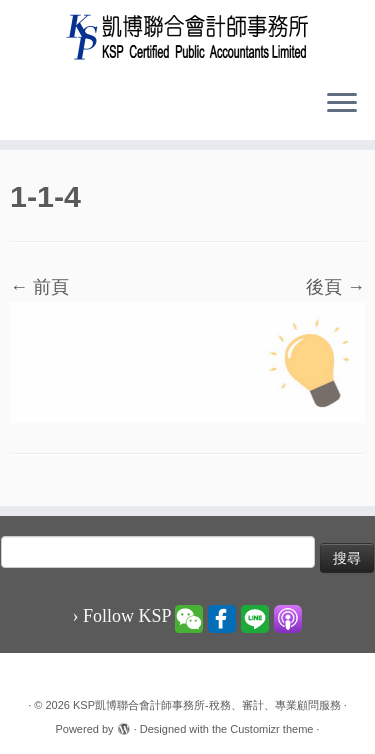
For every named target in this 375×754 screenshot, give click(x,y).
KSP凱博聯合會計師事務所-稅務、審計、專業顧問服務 (207, 705)
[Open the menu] (342, 104)
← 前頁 (39, 287)
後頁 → (335, 287)
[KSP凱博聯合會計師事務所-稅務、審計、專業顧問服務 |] (187, 36)
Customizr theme (271, 729)
